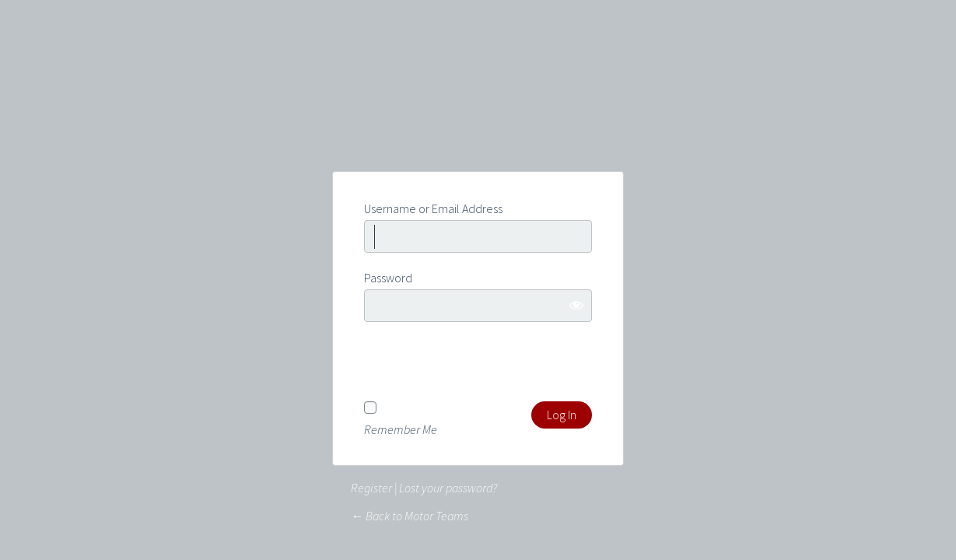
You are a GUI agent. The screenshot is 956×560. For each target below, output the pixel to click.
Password (388, 278)
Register (371, 488)
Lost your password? (448, 488)
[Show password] (576, 305)
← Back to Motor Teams (410, 516)
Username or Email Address (433, 208)
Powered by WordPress (478, 114)
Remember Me (401, 429)
